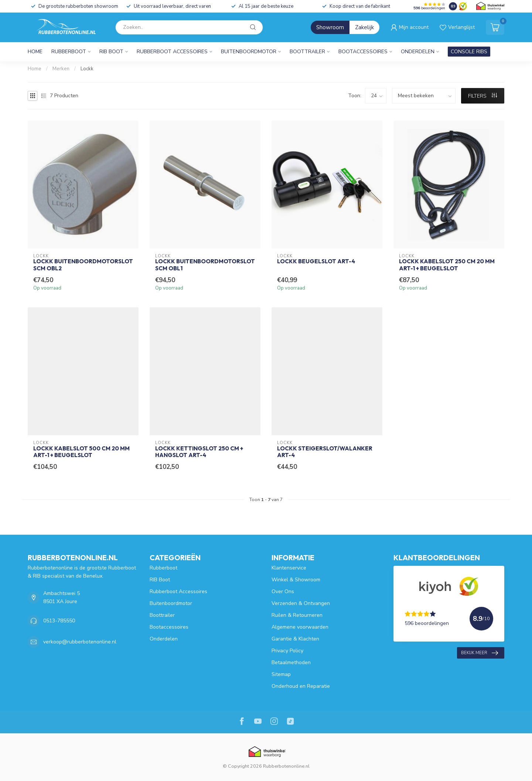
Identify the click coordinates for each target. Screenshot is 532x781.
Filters (482, 96)
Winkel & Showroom (296, 580)
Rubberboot (69, 52)
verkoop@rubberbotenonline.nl (80, 642)
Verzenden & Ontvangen (301, 603)
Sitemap (281, 674)
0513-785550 (59, 621)
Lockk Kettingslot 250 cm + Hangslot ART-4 (199, 452)
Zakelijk (364, 27)
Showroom (330, 27)
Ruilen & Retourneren (297, 615)
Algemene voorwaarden (300, 627)
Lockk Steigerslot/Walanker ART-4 (325, 452)
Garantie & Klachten (295, 639)
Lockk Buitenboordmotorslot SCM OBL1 (205, 265)
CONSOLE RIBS (469, 52)
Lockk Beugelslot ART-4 (316, 261)
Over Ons (283, 591)
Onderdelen (418, 52)
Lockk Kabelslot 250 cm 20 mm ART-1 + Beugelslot (447, 265)
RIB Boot (111, 52)
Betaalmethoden (291, 662)
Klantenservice (289, 568)
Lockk (87, 69)
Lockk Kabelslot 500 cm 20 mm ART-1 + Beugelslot (81, 452)
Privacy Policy (287, 651)
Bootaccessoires (363, 52)
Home (35, 52)
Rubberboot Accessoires (172, 52)
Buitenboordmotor (249, 52)
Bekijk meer (480, 653)
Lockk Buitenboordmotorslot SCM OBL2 (83, 265)
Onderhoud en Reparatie (301, 686)
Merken (61, 69)
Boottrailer (307, 52)
